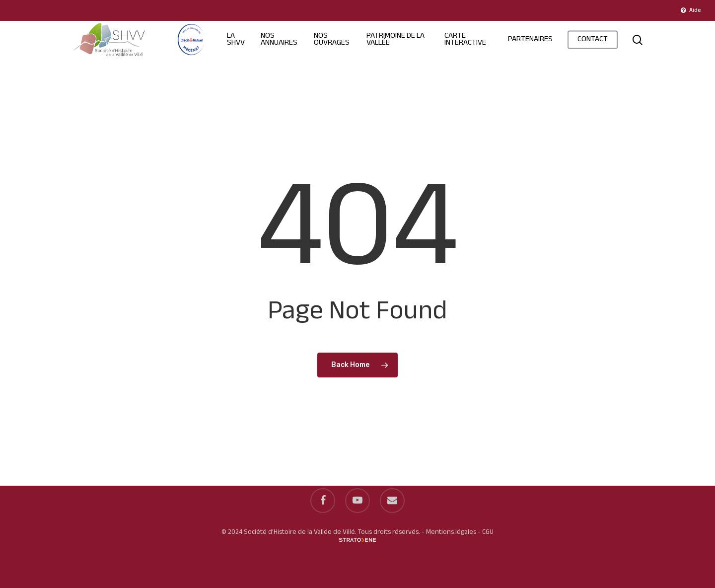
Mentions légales (451, 532)
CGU (488, 532)
